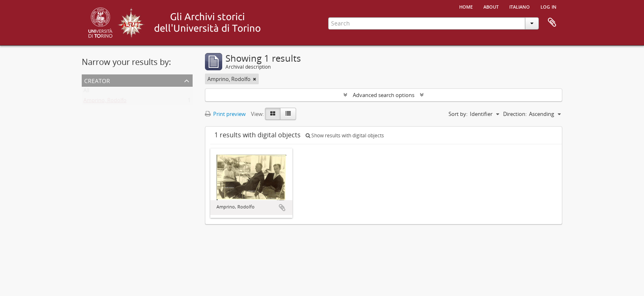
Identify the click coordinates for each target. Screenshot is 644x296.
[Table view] (288, 114)
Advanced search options (384, 95)
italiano (520, 6)
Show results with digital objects (345, 135)
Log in (549, 6)
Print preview (225, 114)
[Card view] (273, 114)
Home (466, 6)
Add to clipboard (282, 208)
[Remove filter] (255, 79)
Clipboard (552, 23)
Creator (97, 80)
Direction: (515, 114)
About (491, 6)
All (86, 92)
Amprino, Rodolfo (105, 102)
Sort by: (458, 114)
